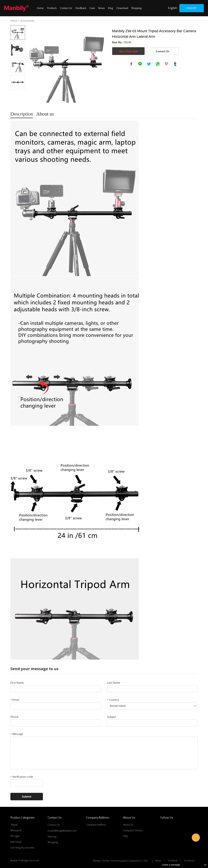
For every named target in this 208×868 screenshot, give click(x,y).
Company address (96, 825)
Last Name (114, 683)
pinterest (166, 64)
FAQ (126, 836)
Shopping (136, 8)
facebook (131, 64)
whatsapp (158, 64)
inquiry (192, 8)
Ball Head (16, 842)
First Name (17, 683)
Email (15, 700)
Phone (14, 717)
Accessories (27, 21)
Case (92, 8)
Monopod (16, 830)
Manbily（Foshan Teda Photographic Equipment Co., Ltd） (121, 861)
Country (113, 700)
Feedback (81, 8)
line (140, 64)
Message (17, 734)
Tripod (14, 825)
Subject (112, 717)
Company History (133, 830)
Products (52, 8)
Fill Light (15, 836)
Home (40, 8)
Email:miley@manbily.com (62, 831)
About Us (128, 825)
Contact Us (66, 8)
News (101, 8)
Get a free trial (128, 51)
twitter (149, 64)
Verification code (22, 777)
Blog (111, 8)
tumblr (175, 64)
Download (122, 8)
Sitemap (52, 837)
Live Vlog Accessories (22, 848)
